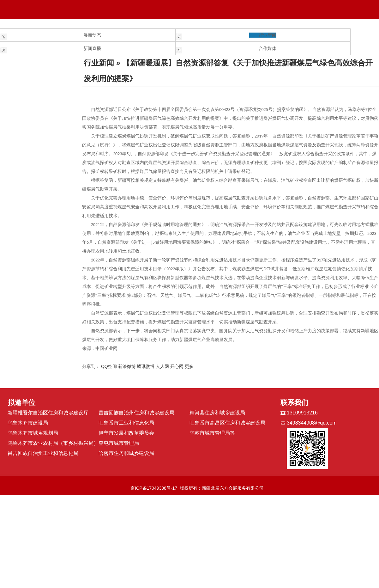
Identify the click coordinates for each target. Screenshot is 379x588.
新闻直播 (92, 48)
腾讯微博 (146, 366)
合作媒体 (268, 48)
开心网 (177, 366)
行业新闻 (268, 35)
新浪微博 (127, 366)
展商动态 (92, 35)
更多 (189, 366)
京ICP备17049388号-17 (154, 488)
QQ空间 (109, 366)
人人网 (162, 366)
